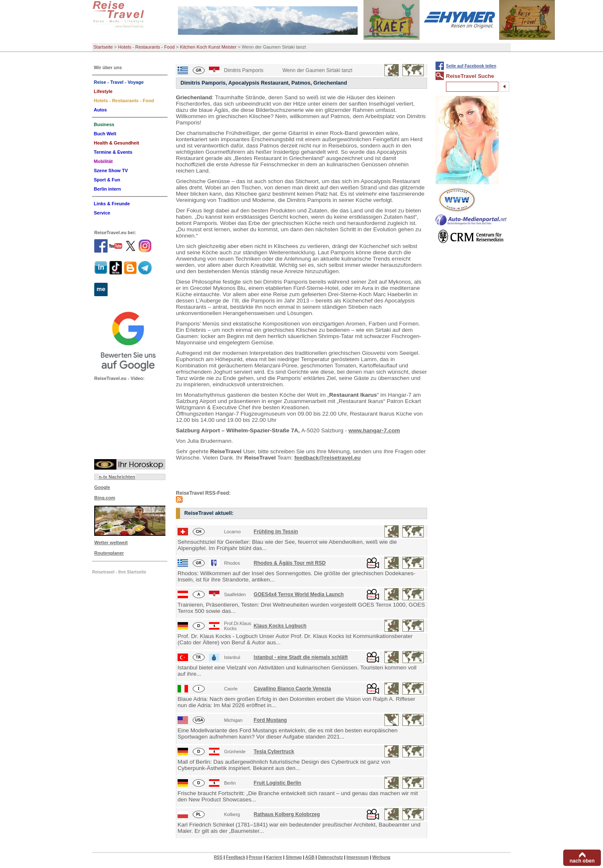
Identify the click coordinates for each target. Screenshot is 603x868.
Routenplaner (109, 553)
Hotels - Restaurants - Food (146, 47)
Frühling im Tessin (276, 532)
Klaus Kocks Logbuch (280, 626)
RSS (218, 857)
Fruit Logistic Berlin (277, 783)
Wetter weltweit (111, 542)
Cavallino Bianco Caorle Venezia (292, 689)
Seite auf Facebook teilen (471, 66)
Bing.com (105, 498)
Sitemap (294, 857)
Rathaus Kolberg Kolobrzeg (287, 814)
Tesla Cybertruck (274, 752)
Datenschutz (330, 857)
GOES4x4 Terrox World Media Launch (299, 594)
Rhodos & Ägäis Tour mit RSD (290, 563)
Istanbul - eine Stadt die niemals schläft (301, 657)
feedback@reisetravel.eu (328, 458)
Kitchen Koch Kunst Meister (208, 47)
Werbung (381, 857)
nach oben (582, 861)
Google (102, 487)
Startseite (103, 47)
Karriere (274, 857)
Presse (256, 857)
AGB (310, 857)
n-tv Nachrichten (117, 477)
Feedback (236, 857)
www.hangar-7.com (374, 430)
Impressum (357, 857)
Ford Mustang (270, 720)
